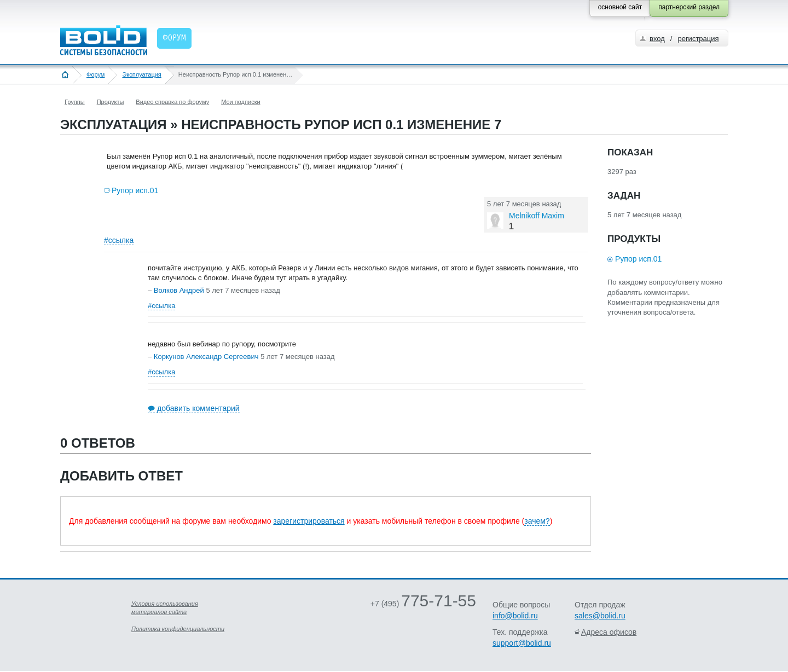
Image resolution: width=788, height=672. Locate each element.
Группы (75, 102)
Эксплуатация (141, 74)
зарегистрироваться (309, 521)
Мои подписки (241, 102)
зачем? (537, 521)
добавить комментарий (198, 408)
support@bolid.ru (522, 643)
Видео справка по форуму (172, 102)
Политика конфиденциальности (178, 629)
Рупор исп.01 (135, 190)
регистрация (698, 39)
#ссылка (119, 240)
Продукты (111, 102)
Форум (95, 74)
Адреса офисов (609, 632)
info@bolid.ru (515, 616)
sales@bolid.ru (600, 616)
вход (657, 39)
